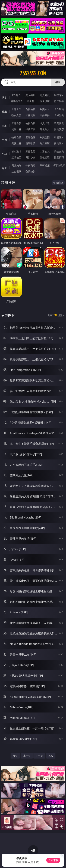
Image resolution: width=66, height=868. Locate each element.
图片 (5, 140)
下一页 (39, 756)
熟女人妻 (16, 115)
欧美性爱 (59, 123)
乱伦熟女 (45, 129)
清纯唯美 (30, 143)
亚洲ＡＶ (16, 109)
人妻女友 (45, 151)
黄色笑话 (45, 157)
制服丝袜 (16, 129)
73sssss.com (33, 73)
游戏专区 (59, 95)
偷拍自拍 (30, 123)
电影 (5, 126)
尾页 (51, 756)
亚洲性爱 (16, 123)
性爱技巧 (59, 157)
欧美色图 (45, 137)
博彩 (5, 98)
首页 (15, 756)
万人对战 (45, 95)
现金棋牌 (45, 101)
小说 (5, 154)
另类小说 (30, 157)
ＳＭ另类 (59, 115)
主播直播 (45, 115)
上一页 (27, 756)
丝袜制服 (30, 115)
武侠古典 (59, 151)
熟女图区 (45, 143)
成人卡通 (45, 123)
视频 (5, 112)
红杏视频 (16, 171)
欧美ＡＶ (45, 109)
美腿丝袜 (16, 143)
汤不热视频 (59, 165)
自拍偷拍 (30, 109)
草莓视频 (45, 165)
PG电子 (16, 95)
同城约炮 (16, 165)
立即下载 (53, 860)
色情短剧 (30, 171)
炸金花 (30, 101)
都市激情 (16, 151)
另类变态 (59, 129)
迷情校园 (16, 157)
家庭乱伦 (30, 151)
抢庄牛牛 (59, 101)
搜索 (58, 82)
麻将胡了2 (16, 101)
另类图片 (59, 143)
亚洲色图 (30, 137)
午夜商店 (30, 165)
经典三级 (30, 129)
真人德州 (30, 95)
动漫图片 (59, 137)
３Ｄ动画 (59, 109)
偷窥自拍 (16, 137)
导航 (5, 168)
